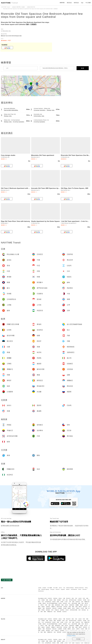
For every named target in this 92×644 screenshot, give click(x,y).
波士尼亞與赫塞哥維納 (52, 603)
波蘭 (76, 607)
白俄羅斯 (60, 608)
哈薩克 (51, 600)
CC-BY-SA (58, 95)
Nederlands (41, 591)
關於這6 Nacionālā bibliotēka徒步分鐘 (11, 36)
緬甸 (63, 600)
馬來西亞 (80, 600)
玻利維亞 (48, 610)
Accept (78, 639)
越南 (73, 602)
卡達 (43, 602)
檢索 (83, 68)
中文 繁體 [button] (88, 3)
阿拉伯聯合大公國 (42, 598)
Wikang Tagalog (45, 589)
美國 (86, 608)
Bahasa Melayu (70, 588)
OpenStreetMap (46, 95)
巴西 (79, 610)
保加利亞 (65, 603)
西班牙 (42, 605)
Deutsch (58, 589)
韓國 (47, 600)
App (82, 3)
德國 (79, 603)
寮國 (55, 600)
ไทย (64, 588)
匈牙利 (66, 605)
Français (52, 589)
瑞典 (44, 608)
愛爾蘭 (77, 605)
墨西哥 (78, 608)
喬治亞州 (68, 598)
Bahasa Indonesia (79, 588)
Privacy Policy (71, 636)
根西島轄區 (58, 605)
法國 (49, 605)
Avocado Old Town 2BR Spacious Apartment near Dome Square (55, 188)
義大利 (86, 605)
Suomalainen (74, 589)
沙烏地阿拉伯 (48, 602)
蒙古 (67, 600)
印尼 (76, 598)
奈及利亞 (64, 612)
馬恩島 (82, 605)
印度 (84, 598)
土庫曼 (62, 602)
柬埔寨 (43, 600)
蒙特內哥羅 (59, 607)
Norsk (80, 589)
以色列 (80, 598)
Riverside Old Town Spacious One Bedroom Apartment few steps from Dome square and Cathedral (42, 15)
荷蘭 (70, 607)
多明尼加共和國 (74, 610)
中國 (64, 598)
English (44, 588)
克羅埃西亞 (72, 605)
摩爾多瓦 (53, 607)
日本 (39, 600)
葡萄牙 (80, 607)
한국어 (60, 588)
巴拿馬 (82, 608)
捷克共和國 (74, 603)
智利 (52, 610)
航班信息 (76, 3)
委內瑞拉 (84, 610)
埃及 (55, 612)
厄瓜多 (67, 610)
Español (63, 589)
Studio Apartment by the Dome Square (45, 221)
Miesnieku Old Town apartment (43, 155)
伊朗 (87, 598)
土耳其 (66, 602)
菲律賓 (85, 600)
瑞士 (69, 603)
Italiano (68, 589)
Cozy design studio (8, 155)
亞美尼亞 (50, 598)
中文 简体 (55, 588)
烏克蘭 (65, 608)
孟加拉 (60, 598)
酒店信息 (69, 3)
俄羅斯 (69, 608)
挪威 (73, 607)
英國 (53, 605)
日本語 (40, 588)
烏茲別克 (78, 602)
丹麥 (83, 603)
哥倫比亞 (57, 610)
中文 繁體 (50, 588)
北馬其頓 (65, 607)
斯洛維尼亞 (49, 608)
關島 (45, 612)
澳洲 (42, 612)
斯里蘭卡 (59, 600)
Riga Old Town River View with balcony (15, 221)
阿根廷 (43, 610)
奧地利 (44, 603)
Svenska (85, 589)
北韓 (82, 602)
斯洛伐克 (54, 608)
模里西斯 (59, 612)
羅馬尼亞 (85, 607)
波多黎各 (62, 610)
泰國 (58, 602)
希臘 (62, 605)
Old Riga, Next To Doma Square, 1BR (75, 188)
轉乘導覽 (62, 3)
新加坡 (54, 602)
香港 (73, 598)
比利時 (60, 603)
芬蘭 (46, 605)
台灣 (70, 602)
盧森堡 (43, 607)
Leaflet (40, 95)
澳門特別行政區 (73, 600)
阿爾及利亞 (50, 612)
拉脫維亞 (48, 607)
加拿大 (74, 608)
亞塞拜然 (55, 598)
